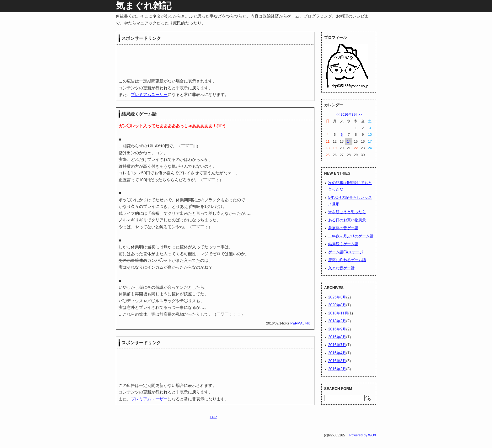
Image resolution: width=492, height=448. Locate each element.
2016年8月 (337, 337)
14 (349, 141)
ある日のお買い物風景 (347, 220)
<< (338, 114)
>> (360, 114)
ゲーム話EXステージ (346, 252)
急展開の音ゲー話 (343, 228)
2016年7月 (337, 345)
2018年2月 (337, 321)
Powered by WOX (363, 435)
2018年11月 (338, 313)
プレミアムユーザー (149, 95)
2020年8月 (337, 305)
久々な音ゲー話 (341, 268)
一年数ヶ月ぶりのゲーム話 (351, 236)
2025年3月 (337, 297)
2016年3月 (337, 361)
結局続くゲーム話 (139, 114)
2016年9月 (349, 114)
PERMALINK (300, 323)
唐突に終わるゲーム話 (347, 260)
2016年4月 (337, 353)
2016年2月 (337, 369)
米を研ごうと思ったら (347, 212)
